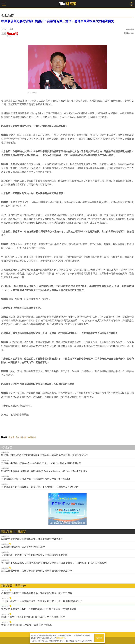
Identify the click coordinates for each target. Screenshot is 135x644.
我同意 (99, 638)
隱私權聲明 (61, 638)
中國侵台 (32, 437)
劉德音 (24, 437)
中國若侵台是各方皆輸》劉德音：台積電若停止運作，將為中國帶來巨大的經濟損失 (58, 21)
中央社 (12, 35)
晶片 (18, 437)
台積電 (12, 437)
